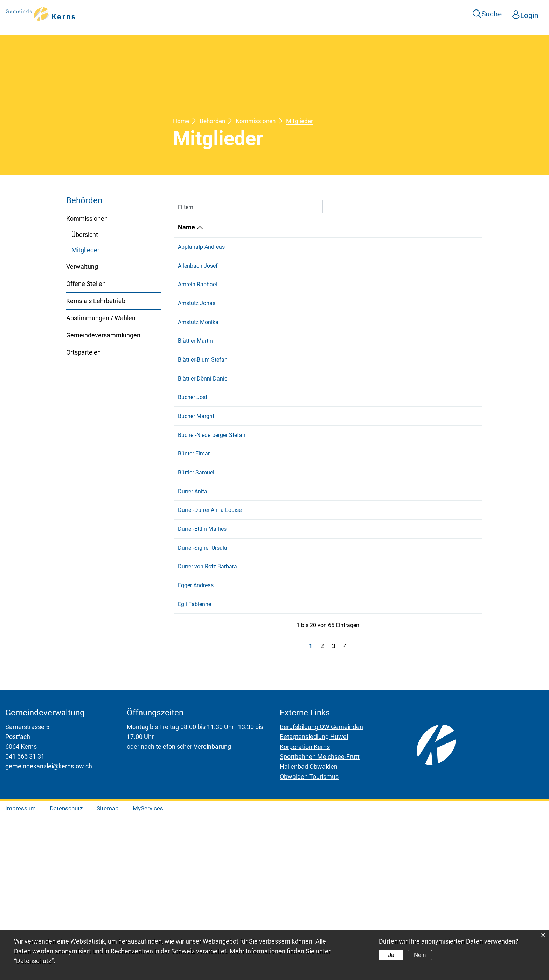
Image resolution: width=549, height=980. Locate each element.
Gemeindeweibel (373, 247)
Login (530, 14)
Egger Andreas (196, 740)
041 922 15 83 (460, 247)
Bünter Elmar (194, 536)
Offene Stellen (86, 284)
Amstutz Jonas (197, 304)
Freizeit (327, 14)
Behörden (441, 14)
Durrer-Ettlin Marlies (202, 622)
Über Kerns (217, 14)
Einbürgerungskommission (386, 622)
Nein (419, 955)
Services (260, 14)
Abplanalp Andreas (201, 247)
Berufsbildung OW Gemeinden (321, 892)
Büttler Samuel (196, 555)
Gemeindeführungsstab (382, 632)
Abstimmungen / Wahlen (101, 318)
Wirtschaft (397, 14)
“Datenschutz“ (34, 961)
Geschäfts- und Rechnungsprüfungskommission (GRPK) (393, 507)
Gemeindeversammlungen (103, 335)
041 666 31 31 (25, 921)
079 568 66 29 (460, 622)
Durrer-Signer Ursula (203, 692)
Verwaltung (82, 266)
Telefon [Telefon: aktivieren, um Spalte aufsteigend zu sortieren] (453, 227)
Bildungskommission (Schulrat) (392, 439)
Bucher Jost (193, 429)
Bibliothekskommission (382, 429)
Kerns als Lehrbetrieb (96, 301)
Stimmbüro (367, 285)
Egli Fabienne (194, 759)
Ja (391, 955)
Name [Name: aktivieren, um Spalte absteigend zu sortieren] (186, 227)
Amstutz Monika (198, 333)
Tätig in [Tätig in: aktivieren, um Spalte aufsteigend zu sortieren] (363, 227)
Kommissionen (87, 218)
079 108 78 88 (460, 429)
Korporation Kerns (305, 912)
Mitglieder (104, 250)
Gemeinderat (369, 449)
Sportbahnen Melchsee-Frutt (320, 921)
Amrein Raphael (197, 285)
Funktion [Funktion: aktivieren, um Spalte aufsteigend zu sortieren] (252, 227)
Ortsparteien (84, 352)
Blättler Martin (195, 362)
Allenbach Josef (198, 266)
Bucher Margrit (196, 478)
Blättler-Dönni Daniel (203, 410)
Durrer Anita (193, 574)
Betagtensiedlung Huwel (314, 902)
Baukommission (373, 574)
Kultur (359, 14)
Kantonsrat (367, 266)
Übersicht (85, 235)
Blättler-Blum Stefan (203, 391)
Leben (294, 14)
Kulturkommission (376, 459)
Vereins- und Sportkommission (391, 391)
